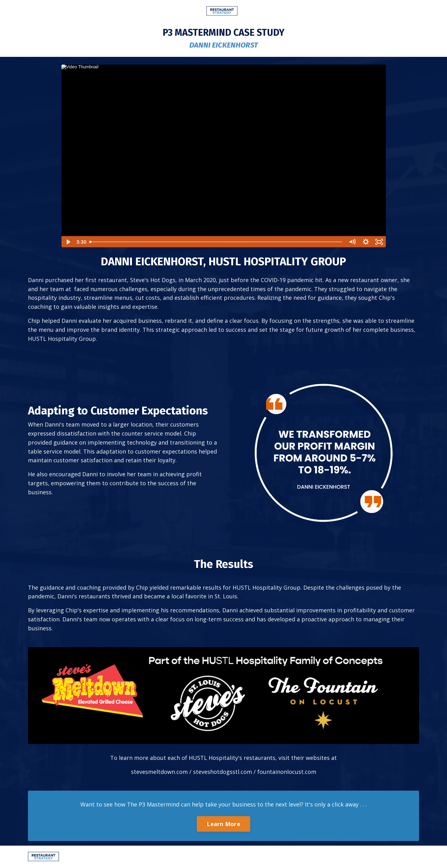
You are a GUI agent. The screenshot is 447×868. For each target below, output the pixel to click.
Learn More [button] (223, 824)
